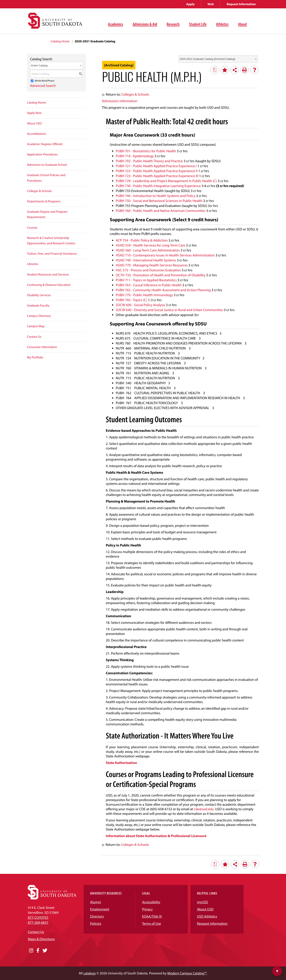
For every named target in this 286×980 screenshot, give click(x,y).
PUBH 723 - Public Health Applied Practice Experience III (157, 176)
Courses (32, 228)
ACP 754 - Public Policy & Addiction (142, 240)
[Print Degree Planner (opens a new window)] (215, 70)
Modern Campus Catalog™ (187, 973)
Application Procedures (42, 154)
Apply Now (34, 113)
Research (173, 24)
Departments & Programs (44, 201)
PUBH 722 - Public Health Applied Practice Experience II (157, 171)
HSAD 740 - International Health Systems (146, 260)
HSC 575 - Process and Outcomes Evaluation (148, 270)
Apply (190, 4)
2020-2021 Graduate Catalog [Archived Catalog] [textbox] (207, 59)
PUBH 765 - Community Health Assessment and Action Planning (163, 290)
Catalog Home (60, 41)
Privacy (147, 909)
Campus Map (36, 326)
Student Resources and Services (48, 275)
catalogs (90, 973)
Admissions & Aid (145, 24)
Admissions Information (120, 101)
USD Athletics (207, 916)
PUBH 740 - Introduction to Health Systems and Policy (156, 196)
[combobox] (218, 59)
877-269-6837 (38, 922)
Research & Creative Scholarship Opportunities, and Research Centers (51, 241)
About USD (34, 123)
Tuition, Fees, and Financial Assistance (52, 254)
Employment (100, 909)
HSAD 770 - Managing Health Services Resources (152, 265)
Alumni (96, 902)
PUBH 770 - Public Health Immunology (144, 295)
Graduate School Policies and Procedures (46, 178)
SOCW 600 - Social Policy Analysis (141, 305)
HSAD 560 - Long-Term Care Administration (148, 250)
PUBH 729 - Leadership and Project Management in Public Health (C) (166, 181)
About (243, 24)
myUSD (203, 902)
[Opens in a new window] (31, 951)
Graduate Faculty (38, 306)
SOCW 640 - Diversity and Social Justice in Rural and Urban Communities (169, 310)
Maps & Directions (41, 939)
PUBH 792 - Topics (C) (131, 300)
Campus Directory (39, 316)
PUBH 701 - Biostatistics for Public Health (146, 151)
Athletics (222, 24)
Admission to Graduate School (47, 165)
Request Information (241, 4)
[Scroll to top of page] (277, 971)
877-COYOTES (38, 917)
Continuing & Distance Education (49, 285)
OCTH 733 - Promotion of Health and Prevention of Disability (161, 275)
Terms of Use (151, 923)
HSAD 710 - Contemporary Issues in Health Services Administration (165, 255)
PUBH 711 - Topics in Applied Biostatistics (146, 280)
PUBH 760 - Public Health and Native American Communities (161, 211)
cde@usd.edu (204, 809)
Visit (211, 4)
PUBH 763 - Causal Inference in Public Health (149, 285)
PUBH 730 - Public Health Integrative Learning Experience (158, 186)
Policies (96, 923)
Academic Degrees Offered (45, 144)
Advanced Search (43, 86)
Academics (116, 24)
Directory (97, 916)
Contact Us (34, 337)
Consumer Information (42, 347)
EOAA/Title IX (152, 916)
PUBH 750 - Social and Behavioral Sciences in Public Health (159, 201)
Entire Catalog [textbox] (39, 65)
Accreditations (37, 134)
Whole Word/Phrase (45, 81)
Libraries (33, 264)
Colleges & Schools (39, 191)
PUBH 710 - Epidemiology (135, 156)
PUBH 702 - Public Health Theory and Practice (149, 161)
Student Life (198, 24)
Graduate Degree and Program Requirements (47, 214)
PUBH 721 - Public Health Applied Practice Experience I (156, 166)
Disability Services (39, 295)
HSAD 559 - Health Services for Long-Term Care (150, 245)
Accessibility (151, 902)
